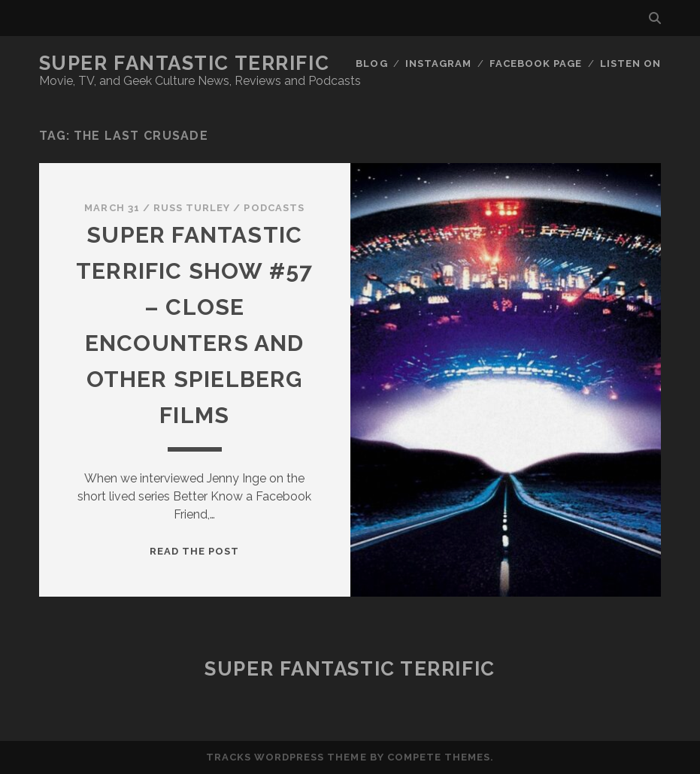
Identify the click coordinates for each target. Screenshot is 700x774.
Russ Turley (192, 208)
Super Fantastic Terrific (184, 63)
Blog (371, 63)
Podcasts (274, 208)
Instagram (438, 63)
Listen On (630, 63)
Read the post (195, 551)
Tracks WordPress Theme (286, 757)
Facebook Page (536, 63)
